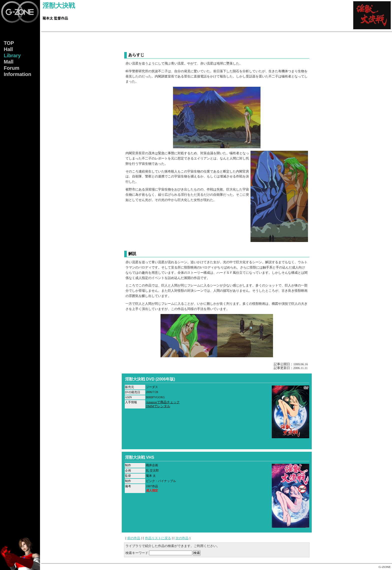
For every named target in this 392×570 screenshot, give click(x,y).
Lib (12, 55)
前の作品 (134, 538)
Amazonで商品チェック (163, 402)
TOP (9, 43)
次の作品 (182, 538)
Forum (11, 68)
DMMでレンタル (158, 406)
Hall (8, 49)
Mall (9, 62)
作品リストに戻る (158, 538)
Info (17, 74)
